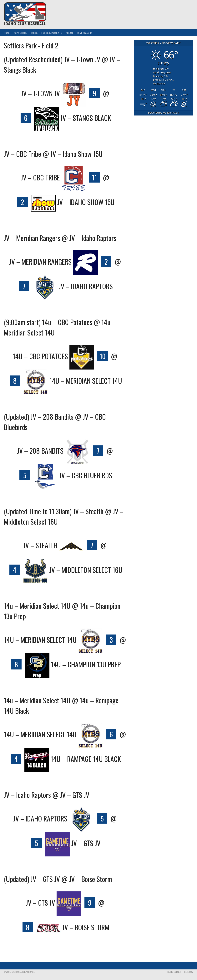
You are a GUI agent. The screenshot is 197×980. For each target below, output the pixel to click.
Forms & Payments (52, 33)
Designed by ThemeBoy (180, 972)
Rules (34, 33)
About (69, 33)
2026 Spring (20, 33)
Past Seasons (85, 33)
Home (7, 33)
